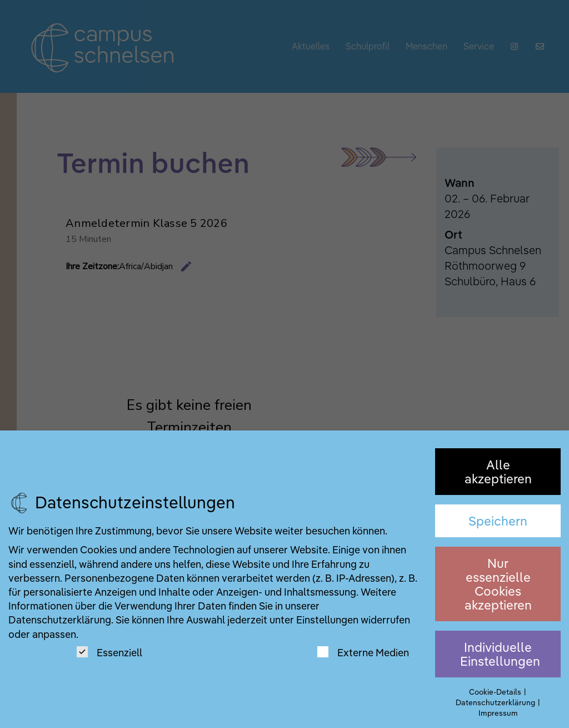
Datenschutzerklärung (60, 620)
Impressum (498, 713)
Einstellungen (327, 620)
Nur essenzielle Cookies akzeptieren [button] (498, 584)
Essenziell (109, 653)
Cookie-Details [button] (496, 692)
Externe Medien (363, 653)
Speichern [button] (498, 521)
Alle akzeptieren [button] (498, 472)
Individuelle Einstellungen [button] (500, 654)
